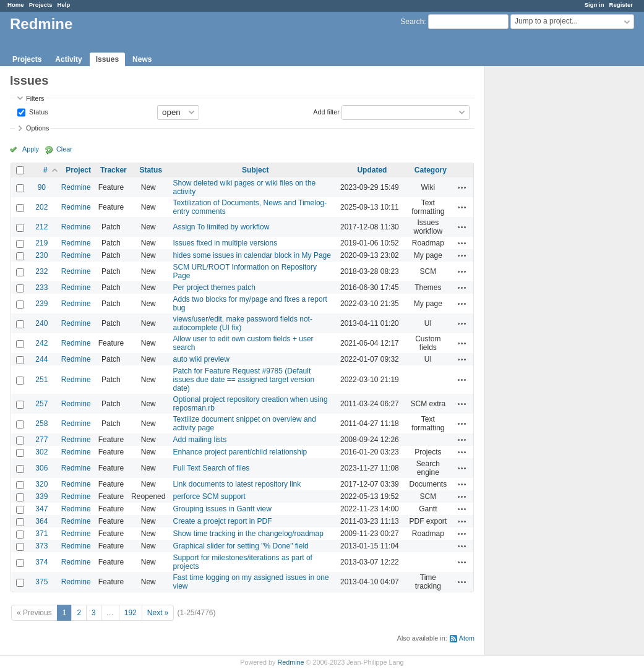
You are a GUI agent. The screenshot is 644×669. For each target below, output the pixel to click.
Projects (41, 5)
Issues (107, 59)
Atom (467, 638)
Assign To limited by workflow (221, 227)
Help (64, 5)
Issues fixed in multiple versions (225, 243)
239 (41, 304)
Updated (372, 170)
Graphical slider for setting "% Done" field (240, 546)
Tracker (114, 170)
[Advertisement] (547, 260)
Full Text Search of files (211, 468)
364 (41, 521)
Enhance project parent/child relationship (240, 452)
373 (41, 546)
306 (41, 468)
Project (78, 170)
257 (41, 404)
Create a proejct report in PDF (222, 521)
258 (41, 424)
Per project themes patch (214, 288)
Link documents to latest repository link (237, 484)
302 (41, 452)
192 (131, 613)
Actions (462, 187)
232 (41, 271)
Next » (158, 613)
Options (37, 128)
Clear (64, 149)
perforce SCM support (209, 496)
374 (41, 562)
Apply (31, 149)
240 (41, 323)
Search (412, 22)
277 (41, 440)
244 (41, 359)
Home (16, 5)
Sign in (595, 5)
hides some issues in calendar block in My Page (251, 255)
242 (41, 343)
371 (41, 534)
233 (41, 288)
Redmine (76, 187)
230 (41, 255)
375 (41, 582)
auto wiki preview (201, 359)
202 (41, 207)
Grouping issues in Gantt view (222, 509)
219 (41, 243)
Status (38, 111)
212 (41, 227)
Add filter (326, 111)
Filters (35, 98)
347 (41, 509)
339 (41, 496)
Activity (68, 59)
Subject (255, 170)
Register (621, 5)
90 (42, 187)
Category (431, 170)
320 (41, 484)
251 (41, 380)
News (142, 59)
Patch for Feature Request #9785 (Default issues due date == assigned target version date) (243, 380)
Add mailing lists (200, 440)
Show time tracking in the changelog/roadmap (248, 534)
